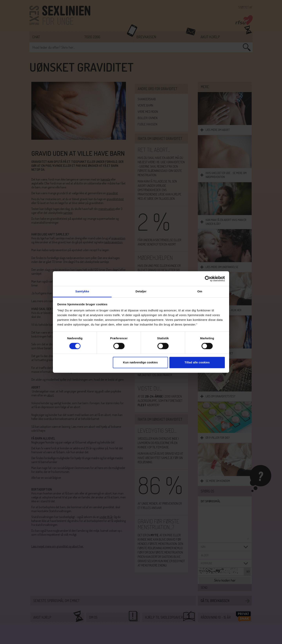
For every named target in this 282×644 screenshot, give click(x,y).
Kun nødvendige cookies (140, 362)
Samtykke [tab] (82, 291)
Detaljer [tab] (141, 291)
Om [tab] (200, 291)
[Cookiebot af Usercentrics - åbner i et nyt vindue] (208, 279)
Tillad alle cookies (197, 362)
